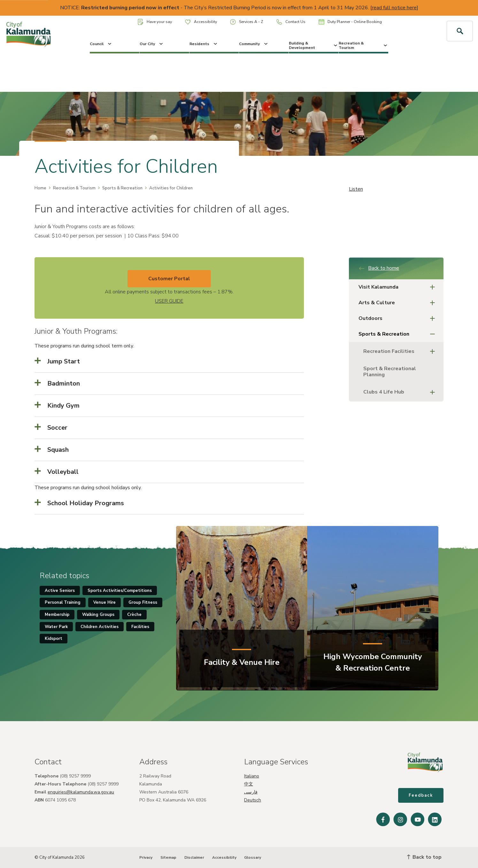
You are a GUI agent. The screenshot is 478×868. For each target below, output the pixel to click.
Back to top (424, 857)
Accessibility (201, 22)
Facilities (140, 627)
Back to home (379, 268)
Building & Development (314, 45)
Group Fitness (143, 602)
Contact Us (291, 22)
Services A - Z (247, 22)
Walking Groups (98, 615)
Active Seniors (60, 591)
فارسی (251, 792)
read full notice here (394, 8)
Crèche (134, 615)
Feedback (421, 795)
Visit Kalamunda (399, 287)
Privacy (146, 857)
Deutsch (253, 800)
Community (254, 44)
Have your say (155, 22)
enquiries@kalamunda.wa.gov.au (81, 792)
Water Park (56, 627)
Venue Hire (104, 602)
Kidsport (54, 639)
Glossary (253, 857)
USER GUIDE (169, 301)
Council (101, 44)
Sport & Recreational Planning (390, 372)
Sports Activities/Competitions (120, 591)
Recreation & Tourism (363, 45)
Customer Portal (169, 279)
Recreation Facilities (401, 351)
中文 (249, 784)
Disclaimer (194, 857)
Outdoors (399, 319)
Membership (57, 615)
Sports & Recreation (122, 188)
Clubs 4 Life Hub (401, 392)
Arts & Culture (399, 303)
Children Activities (100, 627)
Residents (204, 44)
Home (40, 188)
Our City (152, 44)
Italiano (252, 776)
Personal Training (63, 602)
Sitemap (168, 857)
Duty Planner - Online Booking (350, 22)
